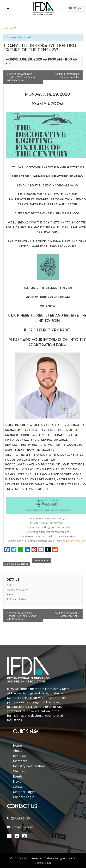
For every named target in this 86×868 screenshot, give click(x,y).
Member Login (24, 792)
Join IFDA (20, 756)
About (18, 751)
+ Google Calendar (17, 564)
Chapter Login (24, 797)
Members (20, 761)
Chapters (20, 771)
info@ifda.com (22, 827)
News (17, 781)
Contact (19, 787)
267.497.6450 (20, 818)
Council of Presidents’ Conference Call (67, 75)
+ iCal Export (41, 561)
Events (18, 776)
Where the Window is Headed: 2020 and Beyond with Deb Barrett (21, 77)
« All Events (10, 28)
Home (17, 745)
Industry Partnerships (29, 766)
